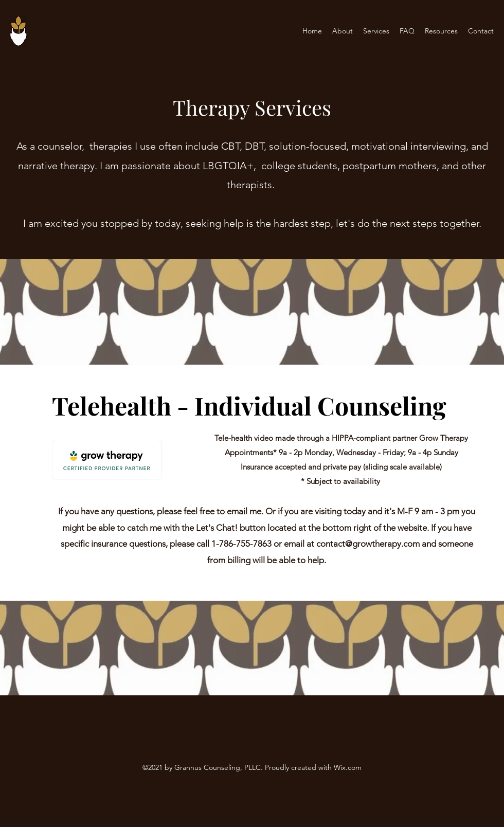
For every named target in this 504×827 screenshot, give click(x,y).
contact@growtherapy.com (368, 544)
